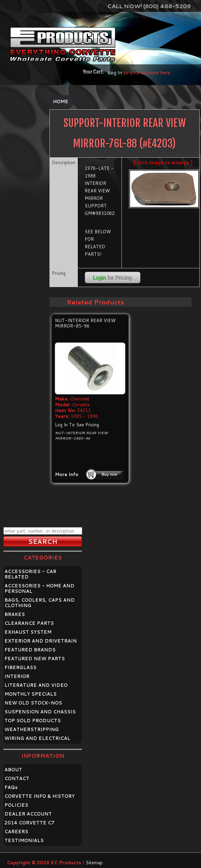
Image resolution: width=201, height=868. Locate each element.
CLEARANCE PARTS (29, 623)
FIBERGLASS (20, 667)
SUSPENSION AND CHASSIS (40, 712)
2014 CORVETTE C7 (30, 823)
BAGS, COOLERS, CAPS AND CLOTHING (40, 603)
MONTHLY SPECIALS (31, 694)
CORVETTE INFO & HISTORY (40, 796)
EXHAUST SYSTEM (28, 632)
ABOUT (13, 770)
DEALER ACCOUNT (28, 814)
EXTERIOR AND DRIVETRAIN (41, 641)
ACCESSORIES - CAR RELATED (30, 574)
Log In (115, 72)
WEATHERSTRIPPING (32, 729)
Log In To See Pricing (77, 425)
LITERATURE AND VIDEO (36, 685)
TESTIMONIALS (24, 840)
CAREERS (16, 832)
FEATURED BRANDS (30, 650)
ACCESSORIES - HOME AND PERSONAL (39, 588)
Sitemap (94, 863)
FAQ (11, 787)
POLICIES (16, 805)
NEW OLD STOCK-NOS (33, 703)
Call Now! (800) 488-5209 (149, 6)
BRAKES (15, 614)
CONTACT (17, 778)
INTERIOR (17, 676)
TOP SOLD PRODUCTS (33, 721)
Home (61, 101)
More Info (67, 474)
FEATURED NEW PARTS (35, 659)
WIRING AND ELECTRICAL (37, 738)
